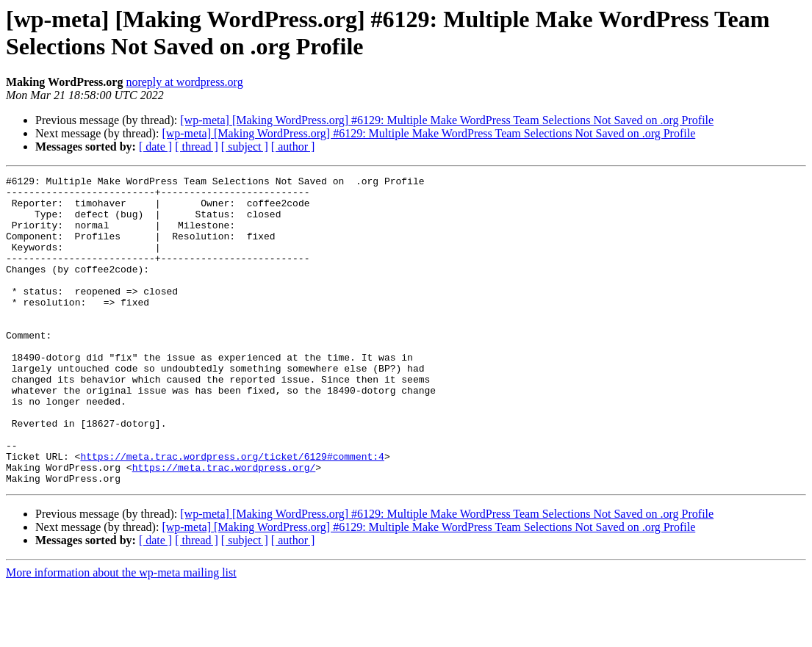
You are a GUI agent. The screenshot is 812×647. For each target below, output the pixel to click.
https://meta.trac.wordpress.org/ (224, 527)
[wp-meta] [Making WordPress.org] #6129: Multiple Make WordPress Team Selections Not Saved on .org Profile (447, 120)
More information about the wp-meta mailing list (121, 634)
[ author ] (293, 147)
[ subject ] (245, 147)
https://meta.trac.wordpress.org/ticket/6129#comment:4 (232, 513)
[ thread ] (197, 147)
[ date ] (155, 147)
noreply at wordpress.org (184, 82)
